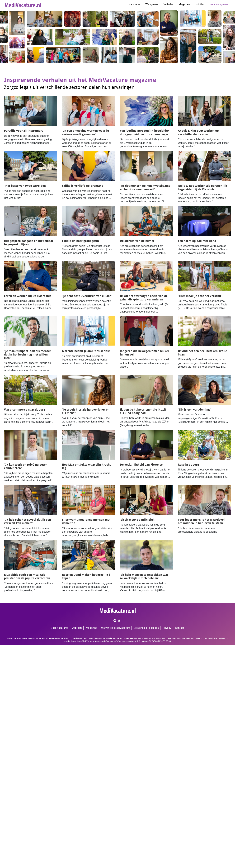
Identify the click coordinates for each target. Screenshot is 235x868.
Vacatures (134, 4)
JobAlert (200, 4)
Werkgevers (152, 4)
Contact (180, 628)
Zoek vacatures (60, 628)
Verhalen (169, 4)
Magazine (184, 4)
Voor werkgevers (219, 4)
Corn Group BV (145, 641)
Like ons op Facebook (146, 628)
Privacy (167, 628)
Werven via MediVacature (115, 628)
